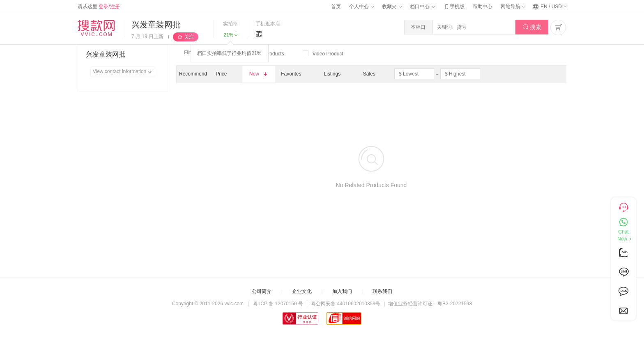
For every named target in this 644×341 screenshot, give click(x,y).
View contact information (124, 72)
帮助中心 (483, 7)
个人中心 (361, 7)
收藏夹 (392, 7)
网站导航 (513, 7)
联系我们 (382, 291)
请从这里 (99, 7)
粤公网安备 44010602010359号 (346, 304)
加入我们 (342, 291)
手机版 (454, 7)
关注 (189, 37)
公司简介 (262, 291)
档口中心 (422, 7)
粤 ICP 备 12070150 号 (278, 304)
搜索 (532, 27)
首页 (336, 7)
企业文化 (302, 291)
